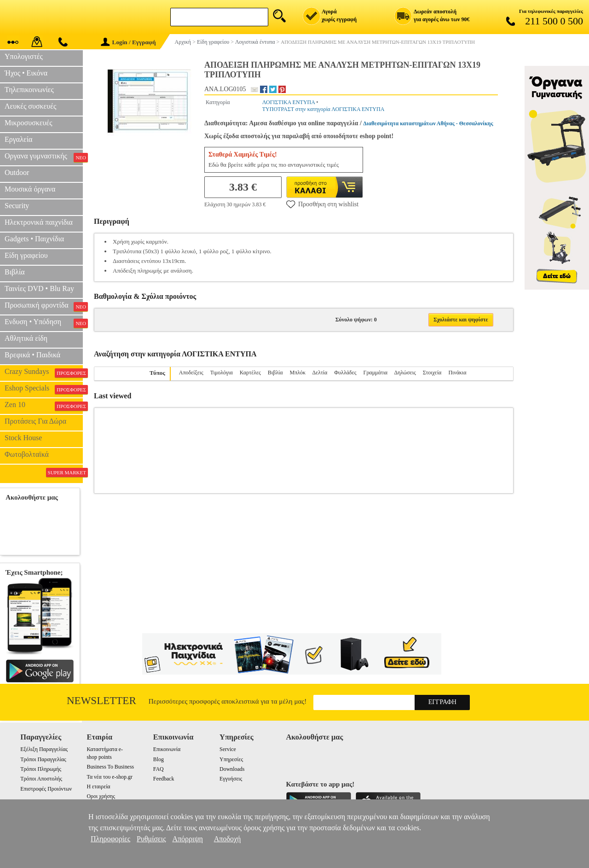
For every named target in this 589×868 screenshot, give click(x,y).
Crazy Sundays (44, 373)
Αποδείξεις (191, 373)
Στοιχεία (432, 373)
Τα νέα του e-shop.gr (109, 777)
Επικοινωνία (167, 749)
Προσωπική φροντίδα (44, 306)
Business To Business (110, 767)
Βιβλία (15, 272)
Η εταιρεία (98, 786)
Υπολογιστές (24, 56)
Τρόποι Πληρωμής (41, 769)
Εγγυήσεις (231, 779)
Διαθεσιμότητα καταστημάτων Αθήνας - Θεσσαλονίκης (428, 123)
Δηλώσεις (405, 373)
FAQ (159, 769)
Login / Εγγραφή (128, 42)
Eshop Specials (44, 389)
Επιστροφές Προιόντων (46, 789)
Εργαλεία (18, 139)
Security (17, 206)
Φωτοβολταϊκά (27, 454)
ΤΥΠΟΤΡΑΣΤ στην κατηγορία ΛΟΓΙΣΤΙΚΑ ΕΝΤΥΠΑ (323, 109)
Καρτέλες (250, 373)
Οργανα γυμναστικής (44, 157)
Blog (159, 759)
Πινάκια (457, 373)
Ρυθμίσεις (151, 839)
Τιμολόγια (222, 373)
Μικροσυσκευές (29, 123)
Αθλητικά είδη (26, 338)
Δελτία (320, 373)
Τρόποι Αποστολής (41, 779)
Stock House (23, 438)
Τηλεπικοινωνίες (29, 90)
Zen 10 (44, 406)
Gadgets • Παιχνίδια (34, 239)
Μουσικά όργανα (30, 189)
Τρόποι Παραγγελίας (43, 759)
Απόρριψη (187, 839)
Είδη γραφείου (26, 255)
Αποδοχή (228, 839)
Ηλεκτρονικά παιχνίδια (39, 222)
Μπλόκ (297, 373)
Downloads (232, 769)
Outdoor (17, 172)
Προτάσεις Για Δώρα (35, 421)
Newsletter (101, 701)
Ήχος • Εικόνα (26, 73)
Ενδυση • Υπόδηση (44, 323)
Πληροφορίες (110, 839)
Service (228, 749)
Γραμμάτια (375, 373)
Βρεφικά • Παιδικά (32, 355)
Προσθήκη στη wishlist (322, 204)
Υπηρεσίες (231, 759)
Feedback (164, 779)
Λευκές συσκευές (30, 106)
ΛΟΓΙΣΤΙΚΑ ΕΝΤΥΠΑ (289, 102)
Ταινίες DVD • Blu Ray (39, 288)
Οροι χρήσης (101, 796)
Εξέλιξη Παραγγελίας (44, 749)
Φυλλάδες (345, 373)
